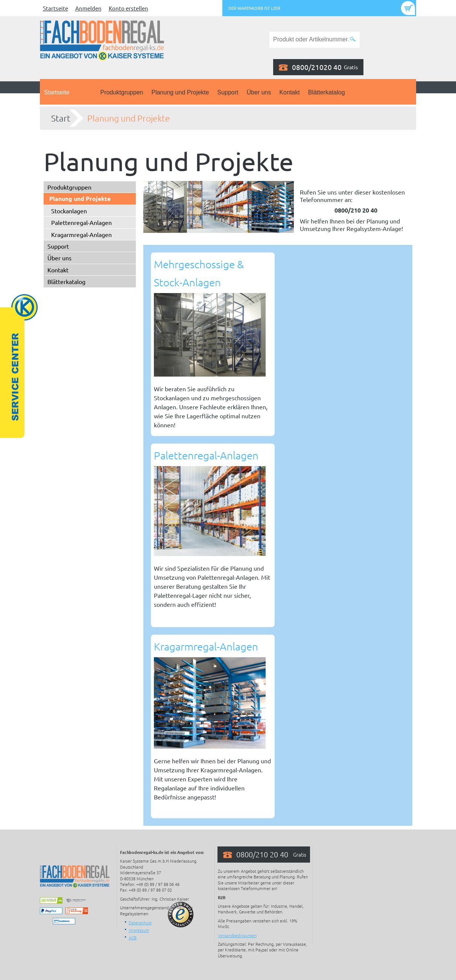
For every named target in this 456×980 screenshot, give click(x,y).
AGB (133, 937)
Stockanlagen (69, 211)
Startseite (55, 8)
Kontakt (289, 92)
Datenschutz (140, 922)
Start (61, 118)
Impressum (139, 930)
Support (228, 92)
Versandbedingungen (237, 935)
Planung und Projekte (180, 92)
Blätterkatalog (327, 92)
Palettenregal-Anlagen (81, 222)
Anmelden (88, 8)
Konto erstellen (128, 8)
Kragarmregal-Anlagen (81, 234)
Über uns (259, 92)
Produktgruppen (122, 92)
